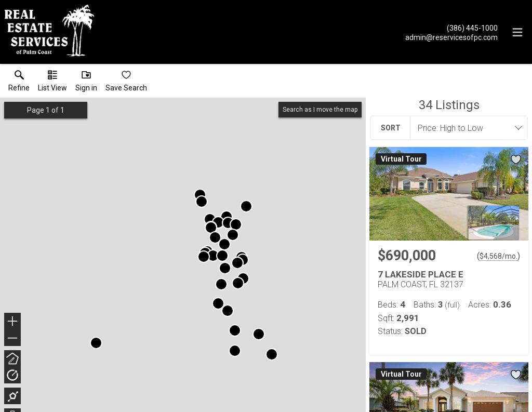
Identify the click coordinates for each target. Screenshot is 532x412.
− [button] (12, 338)
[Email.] (451, 37)
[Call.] (451, 28)
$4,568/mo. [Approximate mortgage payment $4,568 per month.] (498, 256)
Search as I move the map (320, 110)
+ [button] (13, 322)
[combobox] (465, 128)
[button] (52, 83)
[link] (19, 83)
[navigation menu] (517, 32)
